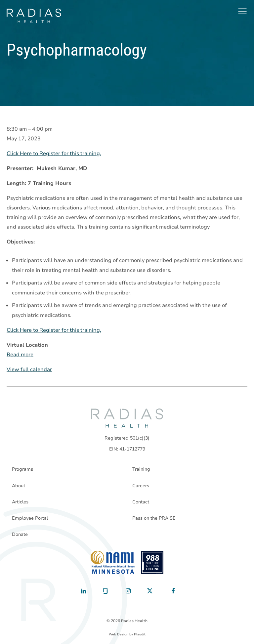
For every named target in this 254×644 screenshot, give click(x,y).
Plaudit (140, 634)
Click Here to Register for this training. (54, 153)
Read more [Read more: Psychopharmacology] (20, 355)
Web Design (119, 634)
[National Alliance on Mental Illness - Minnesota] (113, 562)
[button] (242, 11)
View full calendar (29, 369)
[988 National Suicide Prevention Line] (152, 562)
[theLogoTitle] (34, 16)
